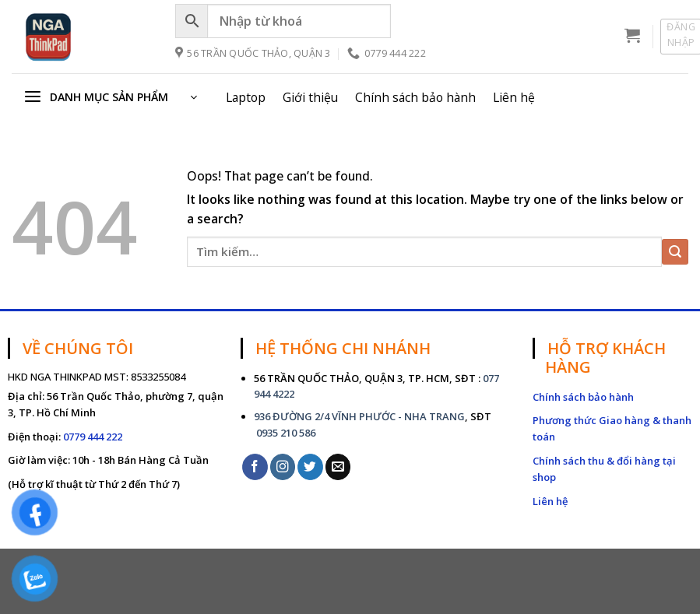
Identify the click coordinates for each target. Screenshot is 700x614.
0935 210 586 (285, 433)
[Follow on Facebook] (255, 467)
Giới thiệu (310, 97)
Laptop (246, 97)
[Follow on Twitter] (310, 467)
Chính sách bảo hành (415, 97)
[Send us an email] (338, 467)
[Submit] (675, 252)
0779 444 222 (93, 437)
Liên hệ (514, 97)
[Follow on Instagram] (283, 467)
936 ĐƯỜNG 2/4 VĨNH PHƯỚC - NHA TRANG (359, 416)
